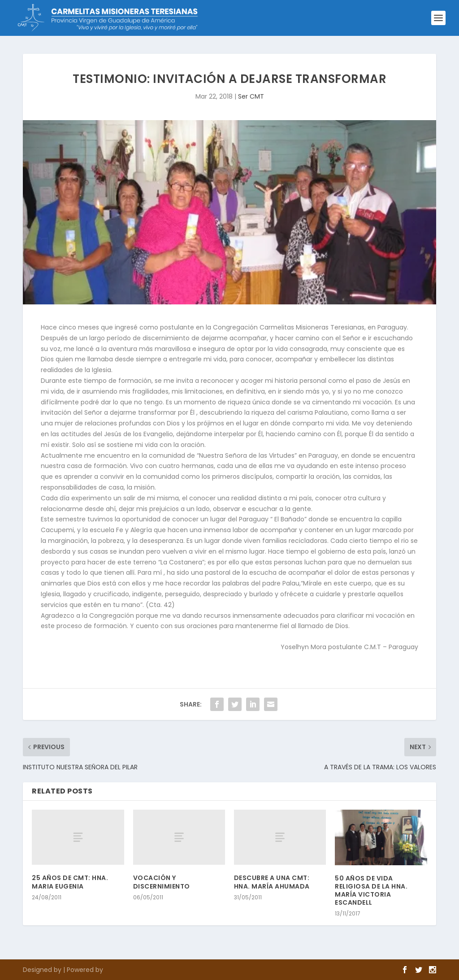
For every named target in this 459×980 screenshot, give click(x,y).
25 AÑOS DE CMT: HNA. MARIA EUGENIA (70, 882)
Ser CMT (251, 96)
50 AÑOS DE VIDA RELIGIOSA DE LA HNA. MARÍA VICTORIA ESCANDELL (371, 891)
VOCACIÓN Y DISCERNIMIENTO (162, 882)
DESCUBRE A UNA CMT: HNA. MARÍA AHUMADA (272, 882)
